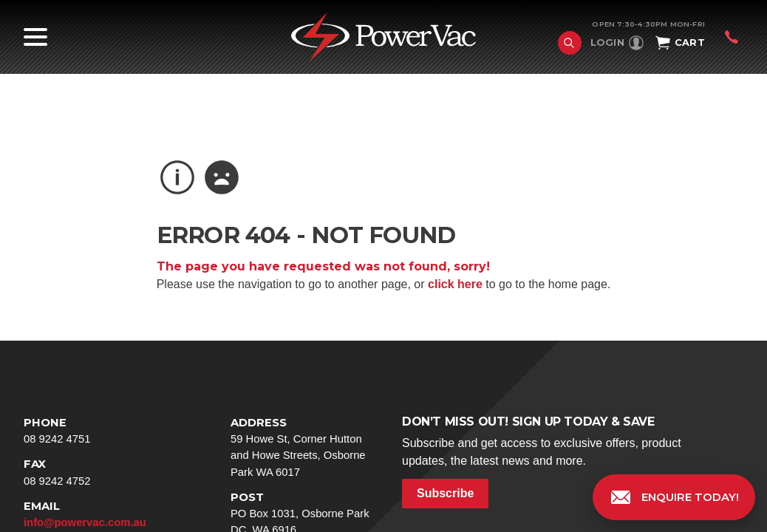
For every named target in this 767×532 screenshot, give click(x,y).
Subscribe (445, 493)
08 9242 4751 (98, 430)
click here (455, 284)
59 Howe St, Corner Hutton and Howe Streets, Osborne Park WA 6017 (304, 446)
